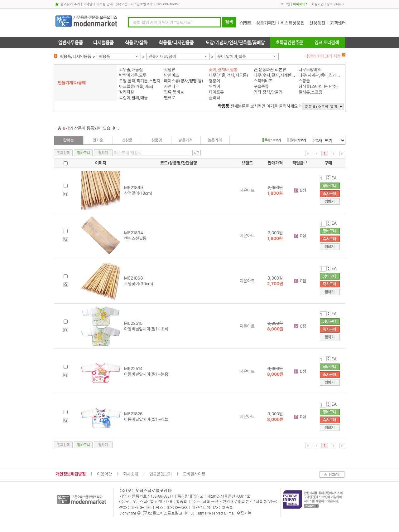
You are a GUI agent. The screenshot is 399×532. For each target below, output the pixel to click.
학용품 (104, 56)
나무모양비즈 (310, 70)
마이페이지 (301, 4)
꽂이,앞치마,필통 (232, 56)
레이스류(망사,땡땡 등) (184, 81)
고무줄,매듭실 (131, 70)
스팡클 (304, 81)
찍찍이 (214, 86)
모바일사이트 (194, 474)
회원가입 (318, 4)
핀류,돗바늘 (174, 92)
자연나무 (171, 86)
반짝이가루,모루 (133, 75)
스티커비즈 (263, 81)
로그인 (286, 4)
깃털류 (170, 70)
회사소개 (131, 474)
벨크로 (170, 98)
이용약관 (104, 474)
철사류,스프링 (310, 92)
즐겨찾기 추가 (70, 4)
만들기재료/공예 (162, 56)
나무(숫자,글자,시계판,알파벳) (275, 75)
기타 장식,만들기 (268, 92)
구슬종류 (261, 86)
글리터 (214, 98)
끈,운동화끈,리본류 (270, 70)
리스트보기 (272, 140)
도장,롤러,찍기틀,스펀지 (140, 81)
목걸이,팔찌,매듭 (133, 98)
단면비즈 (171, 75)
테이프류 (216, 92)
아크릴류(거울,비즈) (136, 86)
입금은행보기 (161, 474)
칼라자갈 (127, 92)
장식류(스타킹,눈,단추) (318, 86)
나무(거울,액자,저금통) (228, 75)
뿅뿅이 (214, 81)
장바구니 (333, 4)
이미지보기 (297, 140)
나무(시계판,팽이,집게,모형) (320, 75)
